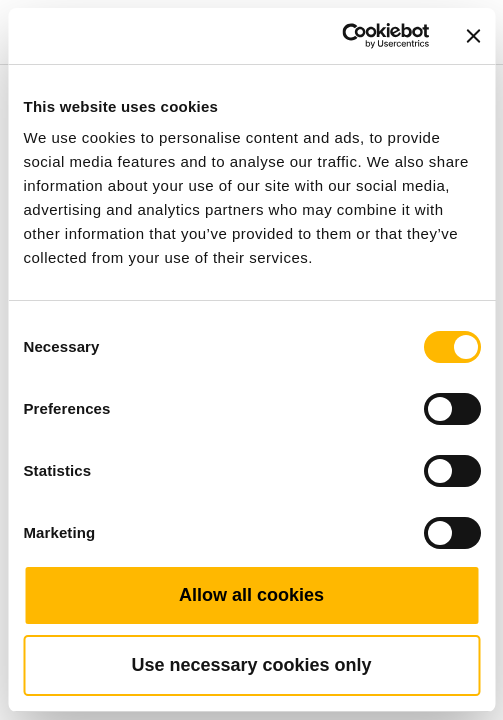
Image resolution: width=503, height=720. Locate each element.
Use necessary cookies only (251, 665)
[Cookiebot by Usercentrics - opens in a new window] (341, 36)
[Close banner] (473, 36)
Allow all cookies (251, 595)
